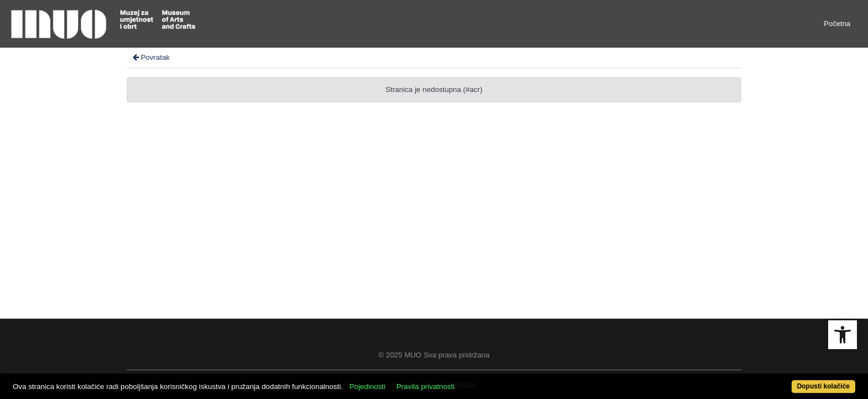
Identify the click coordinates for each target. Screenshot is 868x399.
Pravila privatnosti (469, 380)
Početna (837, 24)
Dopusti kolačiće (777, 380)
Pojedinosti (410, 380)
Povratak (151, 57)
